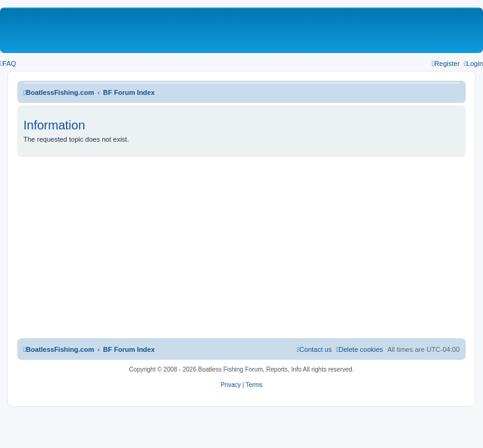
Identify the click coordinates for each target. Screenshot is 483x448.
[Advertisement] (241, 250)
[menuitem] (8, 63)
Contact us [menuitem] (315, 349)
